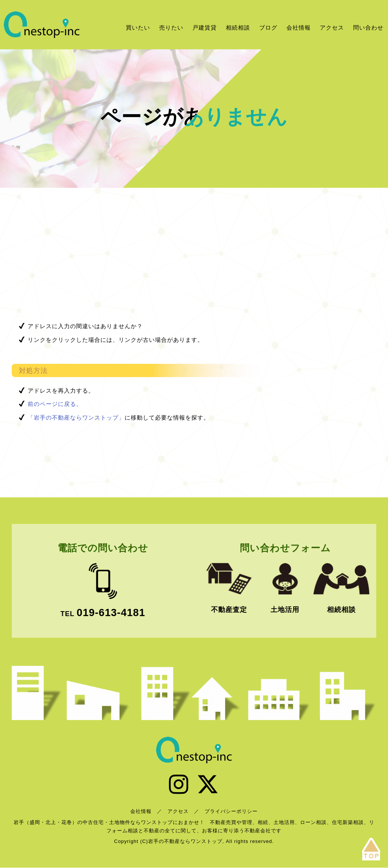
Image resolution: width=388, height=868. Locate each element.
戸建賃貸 (205, 28)
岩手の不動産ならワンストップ (42, 25)
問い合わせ (368, 28)
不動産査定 (229, 610)
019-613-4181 (111, 612)
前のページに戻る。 (55, 404)
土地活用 (285, 610)
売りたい (171, 28)
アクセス (332, 28)
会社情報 (299, 28)
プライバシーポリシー (231, 812)
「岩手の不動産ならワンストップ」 (76, 417)
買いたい (138, 28)
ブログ (268, 28)
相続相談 (238, 28)
